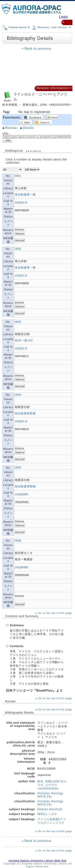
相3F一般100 (24, 340)
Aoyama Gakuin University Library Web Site (38, 861)
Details (28, 128)
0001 (18, 176)
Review (11, 128)
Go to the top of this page (55, 613)
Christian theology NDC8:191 (50, 795)
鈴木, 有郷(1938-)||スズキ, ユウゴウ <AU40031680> (52, 785)
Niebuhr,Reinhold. (50, 809)
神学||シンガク (47, 814)
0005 (18, 468)
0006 (18, 541)
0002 (18, 249)
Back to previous (38, 49)
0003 (18, 322)
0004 (18, 395)
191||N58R (21, 494)
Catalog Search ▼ (16, 27)
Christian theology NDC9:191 (50, 803)
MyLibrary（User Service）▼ (51, 27)
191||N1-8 (21, 203)
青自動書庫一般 (25, 195)
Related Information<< (54, 88)
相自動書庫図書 (25, 413)
